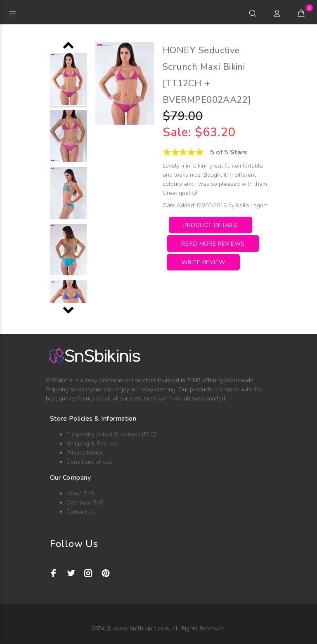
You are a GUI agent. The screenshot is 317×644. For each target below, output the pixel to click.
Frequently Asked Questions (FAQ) (111, 434)
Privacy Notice (85, 453)
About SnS (80, 494)
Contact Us (81, 512)
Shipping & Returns (92, 444)
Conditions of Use (90, 462)
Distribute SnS (85, 503)
